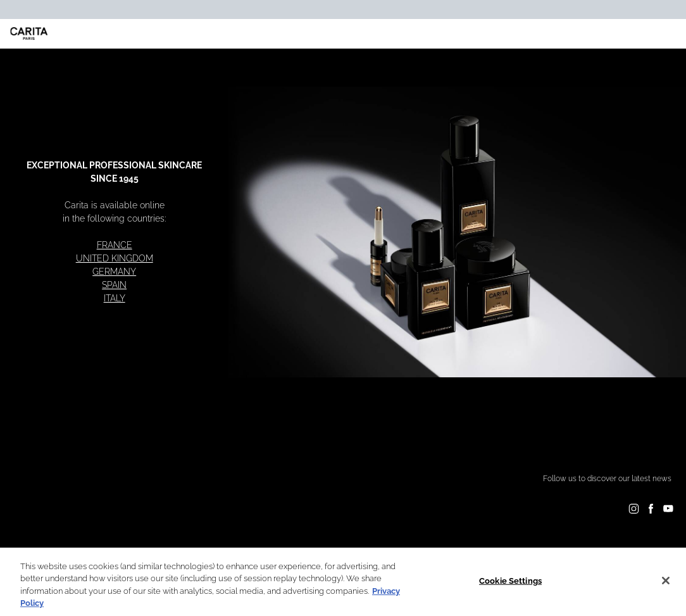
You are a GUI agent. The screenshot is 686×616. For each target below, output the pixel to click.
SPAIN (114, 285)
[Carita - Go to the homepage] (29, 34)
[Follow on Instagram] (634, 509)
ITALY (115, 298)
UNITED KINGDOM (115, 258)
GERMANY (114, 272)
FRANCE (115, 245)
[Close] (666, 581)
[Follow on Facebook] (651, 509)
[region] (343, 582)
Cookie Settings (510, 581)
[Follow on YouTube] (668, 509)
